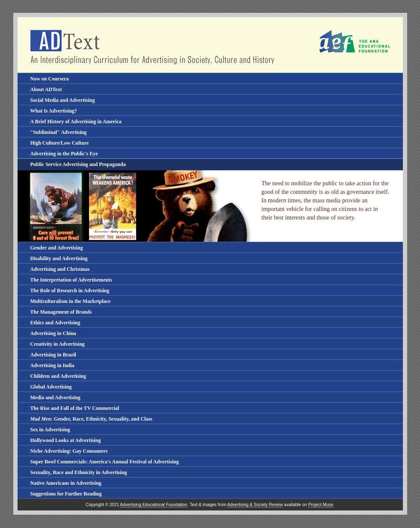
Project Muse (321, 505)
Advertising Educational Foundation (153, 505)
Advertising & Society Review (255, 505)
